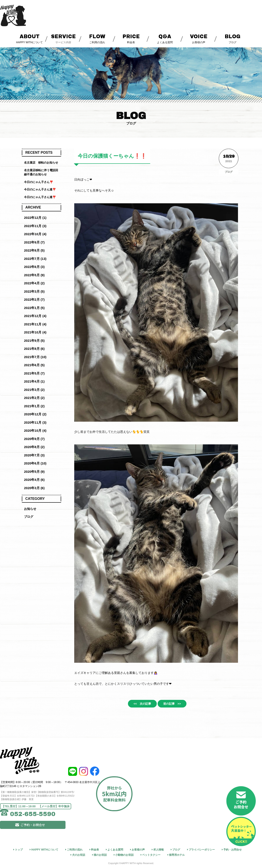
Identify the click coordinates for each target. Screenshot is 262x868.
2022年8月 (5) (34, 250)
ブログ (233, 39)
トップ (19, 849)
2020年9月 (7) (34, 439)
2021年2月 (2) (34, 398)
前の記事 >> (177, 704)
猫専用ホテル (177, 854)
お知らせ (31, 509)
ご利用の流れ (97, 39)
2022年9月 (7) (34, 242)
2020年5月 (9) (34, 472)
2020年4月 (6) (34, 480)
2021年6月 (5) (34, 365)
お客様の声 (199, 39)
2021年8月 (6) (34, 349)
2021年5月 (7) (34, 373)
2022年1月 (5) (34, 308)
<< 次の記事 (138, 704)
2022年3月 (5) (34, 291)
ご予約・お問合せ (49, 831)
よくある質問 (165, 39)
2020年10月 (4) (35, 431)
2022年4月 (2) (34, 283)
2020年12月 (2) (35, 414)
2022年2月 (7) (34, 299)
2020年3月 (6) (34, 488)
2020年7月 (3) (34, 455)
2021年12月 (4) (35, 316)
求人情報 (159, 849)
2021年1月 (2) (34, 406)
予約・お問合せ (233, 849)
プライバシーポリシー (202, 849)
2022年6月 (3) (34, 267)
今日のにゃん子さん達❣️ (40, 189)
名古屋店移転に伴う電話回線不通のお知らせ (41, 172)
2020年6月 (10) (35, 463)
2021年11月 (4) (35, 324)
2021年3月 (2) (34, 390)
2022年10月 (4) (35, 234)
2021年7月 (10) (35, 357)
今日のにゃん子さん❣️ (39, 182)
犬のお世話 (79, 854)
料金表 (131, 39)
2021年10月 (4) (35, 332)
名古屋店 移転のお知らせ (41, 163)
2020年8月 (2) (34, 447)
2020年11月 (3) (35, 422)
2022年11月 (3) (35, 226)
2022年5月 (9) (34, 275)
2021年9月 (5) (34, 341)
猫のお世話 (100, 854)
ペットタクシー (151, 854)
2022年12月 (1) (35, 218)
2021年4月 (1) (34, 381)
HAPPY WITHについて (30, 39)
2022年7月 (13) (35, 259)
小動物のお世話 (124, 854)
